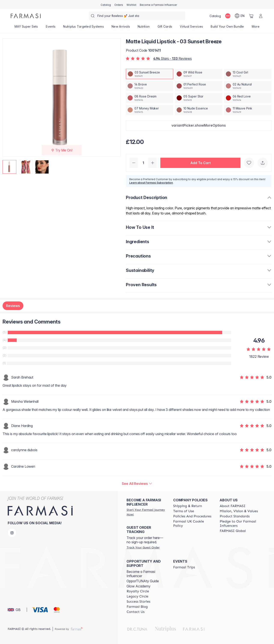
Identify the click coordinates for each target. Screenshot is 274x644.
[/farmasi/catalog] (106, 4)
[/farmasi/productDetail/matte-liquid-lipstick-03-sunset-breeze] (150, 74)
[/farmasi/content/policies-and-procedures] (192, 516)
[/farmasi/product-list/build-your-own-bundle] (227, 28)
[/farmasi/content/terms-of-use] (184, 511)
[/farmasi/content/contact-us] (136, 612)
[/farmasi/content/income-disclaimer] (193, 524)
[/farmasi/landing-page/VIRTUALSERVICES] (191, 28)
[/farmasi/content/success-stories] (138, 602)
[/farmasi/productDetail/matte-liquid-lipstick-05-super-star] (199, 98)
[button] (199, 125)
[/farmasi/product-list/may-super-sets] (26, 28)
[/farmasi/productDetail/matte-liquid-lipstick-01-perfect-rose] (199, 86)
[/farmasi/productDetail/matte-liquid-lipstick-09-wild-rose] (199, 74)
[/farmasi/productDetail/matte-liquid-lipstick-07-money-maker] (150, 110)
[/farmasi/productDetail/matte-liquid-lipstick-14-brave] (150, 86)
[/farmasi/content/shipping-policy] (188, 506)
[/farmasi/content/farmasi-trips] (184, 567)
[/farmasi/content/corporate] (233, 531)
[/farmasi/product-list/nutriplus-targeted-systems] (83, 28)
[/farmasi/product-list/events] (51, 28)
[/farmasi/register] (119, 4)
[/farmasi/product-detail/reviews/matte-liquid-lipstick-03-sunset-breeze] (137, 484)
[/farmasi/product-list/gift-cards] (165, 28)
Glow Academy (138, 586)
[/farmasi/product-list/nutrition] (144, 28)
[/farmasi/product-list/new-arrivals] (121, 28)
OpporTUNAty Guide (143, 581)
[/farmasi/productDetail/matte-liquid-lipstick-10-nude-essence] (199, 110)
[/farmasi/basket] (251, 16)
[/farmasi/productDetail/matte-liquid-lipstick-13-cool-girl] (248, 74)
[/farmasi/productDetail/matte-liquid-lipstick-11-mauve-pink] (248, 110)
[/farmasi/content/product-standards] (235, 516)
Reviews (13, 306)
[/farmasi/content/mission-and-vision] (239, 511)
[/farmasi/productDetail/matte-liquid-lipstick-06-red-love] (248, 98)
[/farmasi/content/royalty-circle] (138, 591)
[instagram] (12, 533)
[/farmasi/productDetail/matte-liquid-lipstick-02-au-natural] (248, 86)
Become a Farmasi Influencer (141, 574)
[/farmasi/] (26, 16)
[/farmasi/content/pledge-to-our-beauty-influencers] (239, 524)
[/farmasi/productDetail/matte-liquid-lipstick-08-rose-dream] (150, 98)
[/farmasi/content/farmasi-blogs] (137, 607)
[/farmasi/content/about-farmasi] (232, 506)
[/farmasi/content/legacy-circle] (137, 596)
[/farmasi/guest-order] (143, 547)
